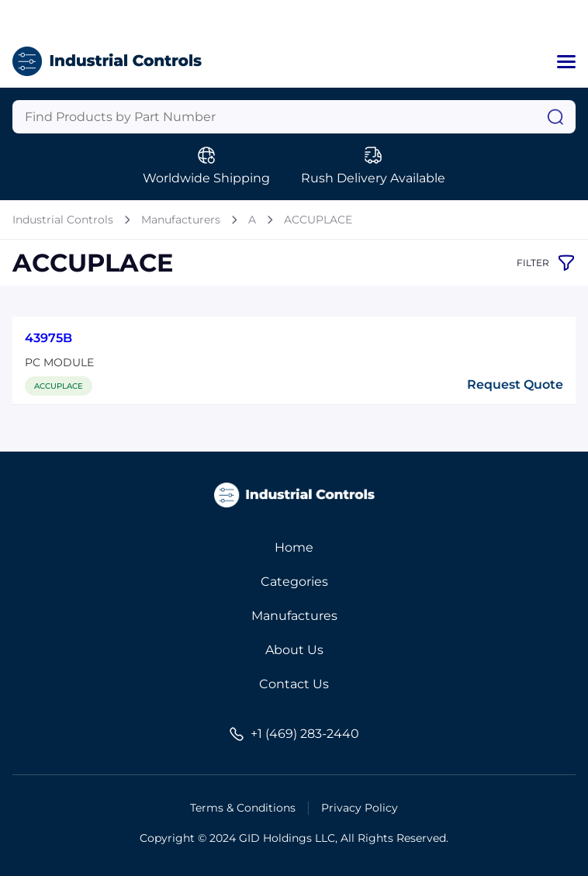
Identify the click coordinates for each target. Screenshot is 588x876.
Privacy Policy (360, 808)
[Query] (294, 117)
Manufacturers (181, 220)
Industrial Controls (63, 220)
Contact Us (294, 684)
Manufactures (294, 616)
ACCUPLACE (318, 220)
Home (294, 547)
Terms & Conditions (243, 808)
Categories (294, 582)
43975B (48, 338)
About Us (294, 650)
